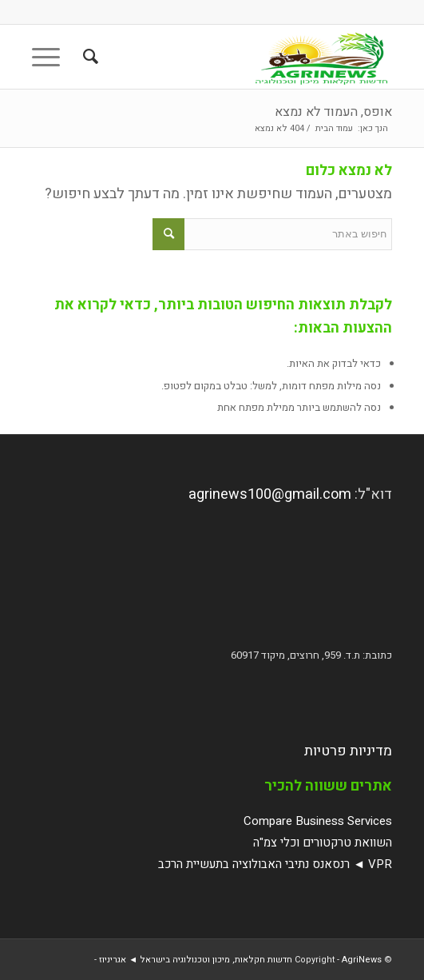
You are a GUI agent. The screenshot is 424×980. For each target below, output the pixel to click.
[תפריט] (51, 57)
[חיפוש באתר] (88, 57)
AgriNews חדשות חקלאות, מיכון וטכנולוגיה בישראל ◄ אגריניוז (240, 960)
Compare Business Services (318, 821)
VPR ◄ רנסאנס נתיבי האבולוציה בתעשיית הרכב (275, 864)
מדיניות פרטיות (348, 751)
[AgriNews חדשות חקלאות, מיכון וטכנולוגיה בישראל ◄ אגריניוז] (248, 57)
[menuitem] (88, 57)
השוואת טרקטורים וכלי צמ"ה (323, 843)
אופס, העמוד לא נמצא (333, 112)
